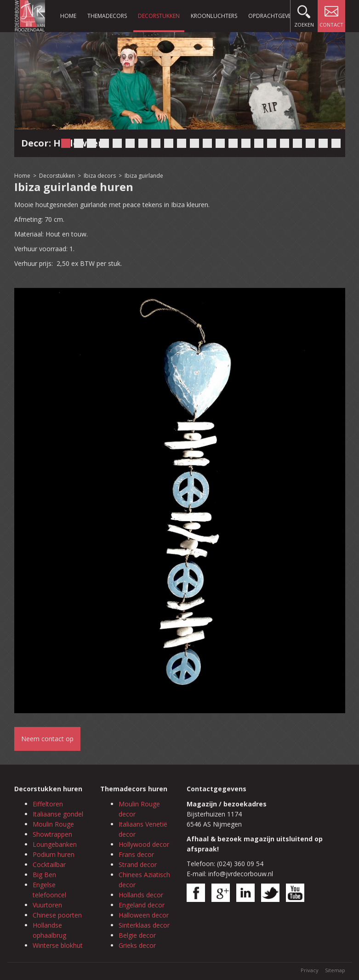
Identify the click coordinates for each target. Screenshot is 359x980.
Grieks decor (137, 945)
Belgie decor (137, 935)
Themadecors (107, 16)
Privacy (310, 970)
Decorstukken (159, 16)
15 (246, 143)
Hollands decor (141, 895)
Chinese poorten (57, 915)
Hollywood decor (144, 844)
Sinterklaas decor (144, 925)
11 (194, 143)
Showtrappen (52, 834)
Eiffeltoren (48, 804)
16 (259, 143)
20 (310, 143)
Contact (331, 14)
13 (220, 143)
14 (233, 143)
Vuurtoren (47, 905)
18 (285, 143)
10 (182, 143)
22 (336, 143)
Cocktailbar (49, 865)
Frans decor (136, 854)
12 (207, 143)
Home (68, 16)
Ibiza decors (100, 176)
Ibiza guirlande (144, 176)
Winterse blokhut (58, 945)
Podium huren (54, 854)
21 (323, 143)
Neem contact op (47, 739)
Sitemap (335, 970)
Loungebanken (55, 844)
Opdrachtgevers (273, 16)
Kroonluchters (214, 16)
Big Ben (44, 875)
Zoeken (304, 14)
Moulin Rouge (53, 824)
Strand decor (138, 865)
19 (297, 143)
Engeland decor (142, 905)
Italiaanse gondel (58, 814)
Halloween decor (144, 915)
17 (272, 143)
